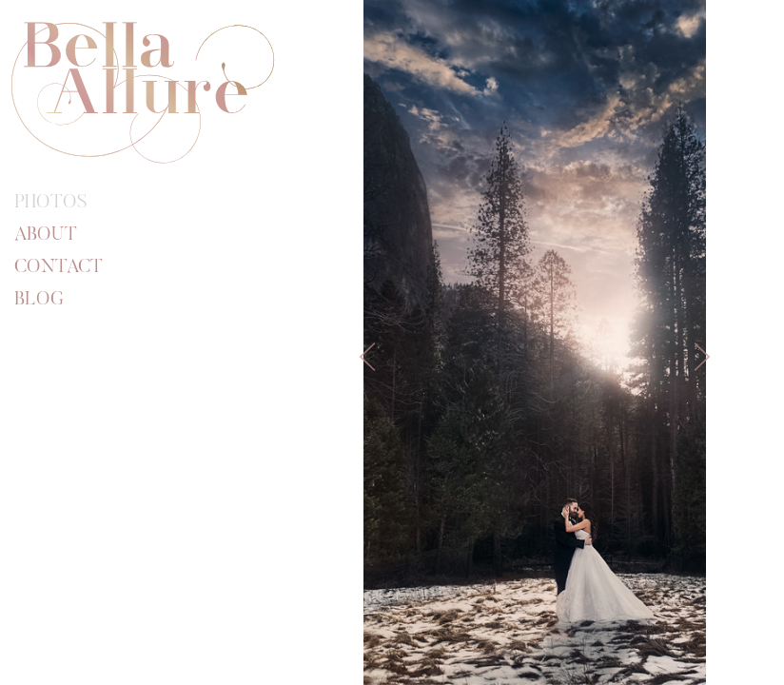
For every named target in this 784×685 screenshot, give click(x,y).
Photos (51, 203)
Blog (39, 300)
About (46, 235)
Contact (59, 267)
